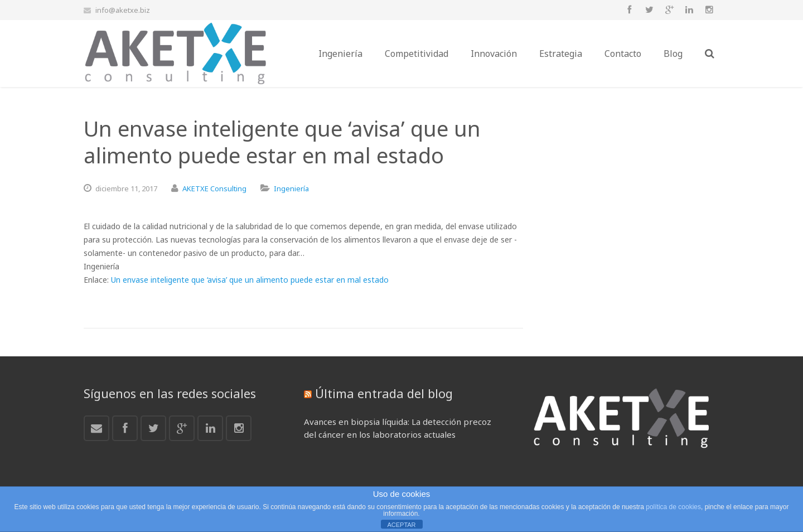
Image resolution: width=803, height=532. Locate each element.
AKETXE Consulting (214, 188)
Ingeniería (291, 188)
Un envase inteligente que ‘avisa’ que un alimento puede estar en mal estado (250, 280)
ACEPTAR (401, 525)
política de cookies (673, 507)
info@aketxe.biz (123, 10)
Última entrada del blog (384, 393)
